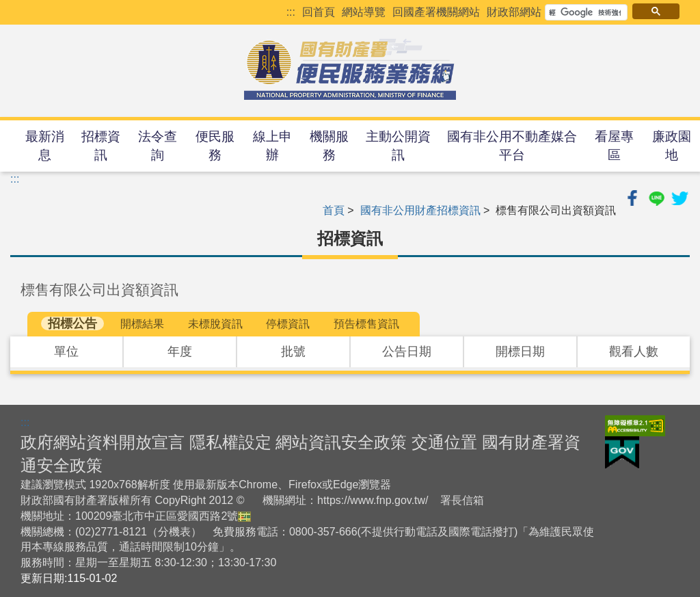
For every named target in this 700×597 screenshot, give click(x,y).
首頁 (334, 210)
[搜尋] (585, 13)
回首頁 (319, 12)
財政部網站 (514, 12)
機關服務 (329, 146)
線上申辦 (272, 146)
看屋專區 (614, 146)
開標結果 (142, 324)
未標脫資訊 (215, 324)
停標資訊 (288, 324)
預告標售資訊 (366, 324)
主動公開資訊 (398, 146)
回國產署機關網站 (436, 12)
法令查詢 (158, 146)
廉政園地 (672, 146)
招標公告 (72, 323)
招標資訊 (101, 146)
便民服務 (215, 146)
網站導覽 (364, 12)
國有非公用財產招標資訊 (420, 210)
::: (291, 12)
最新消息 (45, 146)
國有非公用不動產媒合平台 (512, 146)
